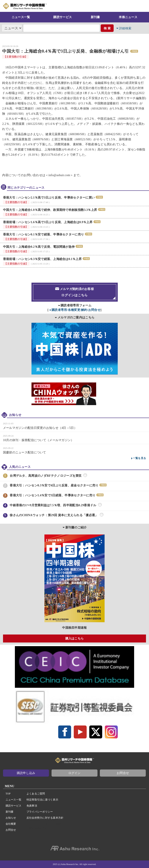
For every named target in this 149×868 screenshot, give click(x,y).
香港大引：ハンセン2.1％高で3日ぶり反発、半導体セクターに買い (49, 198)
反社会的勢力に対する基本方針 (45, 818)
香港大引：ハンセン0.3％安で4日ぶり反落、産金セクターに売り (54, 485)
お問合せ (123, 773)
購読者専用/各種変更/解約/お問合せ (76, 310)
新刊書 (95, 17)
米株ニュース (128, 17)
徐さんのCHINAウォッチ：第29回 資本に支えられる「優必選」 (54, 515)
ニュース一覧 (21, 17)
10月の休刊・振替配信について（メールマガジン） (38, 440)
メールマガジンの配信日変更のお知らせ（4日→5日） (40, 428)
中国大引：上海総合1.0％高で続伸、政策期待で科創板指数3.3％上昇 (50, 210)
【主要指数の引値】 (15, 57)
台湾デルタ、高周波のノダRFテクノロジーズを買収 (46, 476)
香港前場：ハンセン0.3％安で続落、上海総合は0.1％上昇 (42, 259)
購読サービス (63, 17)
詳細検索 (125, 28)
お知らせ (11, 818)
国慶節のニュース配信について (25, 452)
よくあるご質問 (36, 794)
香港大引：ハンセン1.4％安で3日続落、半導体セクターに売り (53, 495)
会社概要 (11, 824)
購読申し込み (26, 773)
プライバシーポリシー (40, 812)
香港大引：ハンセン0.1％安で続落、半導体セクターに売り (43, 234)
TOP (8, 794)
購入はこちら (75, 638)
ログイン (74, 773)
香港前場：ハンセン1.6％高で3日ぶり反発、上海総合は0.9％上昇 (48, 222)
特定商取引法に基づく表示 (42, 800)
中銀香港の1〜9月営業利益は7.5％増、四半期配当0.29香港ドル (53, 505)
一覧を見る (139, 458)
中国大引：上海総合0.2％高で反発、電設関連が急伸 (39, 247)
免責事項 (32, 806)
